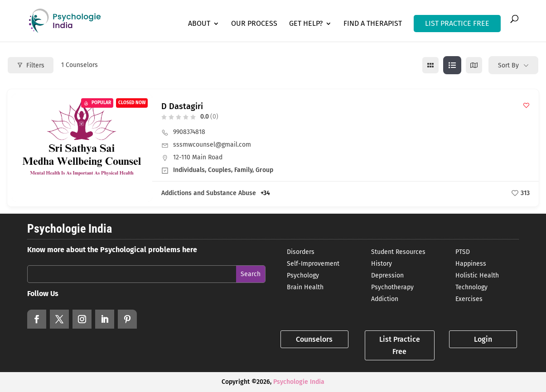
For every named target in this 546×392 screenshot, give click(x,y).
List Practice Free (400, 345)
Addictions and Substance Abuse (209, 193)
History (382, 264)
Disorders (301, 252)
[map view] (474, 65)
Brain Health (305, 287)
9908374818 (189, 132)
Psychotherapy (392, 287)
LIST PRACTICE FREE (457, 23)
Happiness (471, 264)
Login (483, 339)
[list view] (452, 65)
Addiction (385, 299)
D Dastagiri (182, 106)
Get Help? (306, 24)
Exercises (469, 299)
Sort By (508, 65)
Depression (387, 275)
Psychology (303, 275)
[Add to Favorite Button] (526, 105)
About (199, 24)
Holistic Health (477, 275)
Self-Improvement (313, 264)
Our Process (254, 24)
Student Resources (398, 252)
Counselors (314, 339)
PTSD (463, 252)
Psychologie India (299, 382)
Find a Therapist (373, 24)
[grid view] (430, 65)
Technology (471, 287)
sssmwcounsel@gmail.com (212, 145)
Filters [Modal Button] (31, 65)
